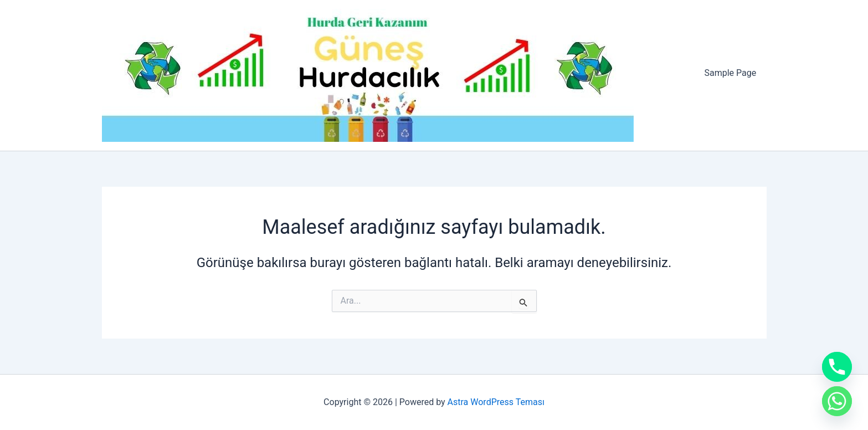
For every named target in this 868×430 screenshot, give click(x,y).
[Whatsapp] (837, 401)
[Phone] (837, 367)
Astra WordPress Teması (496, 402)
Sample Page (732, 73)
